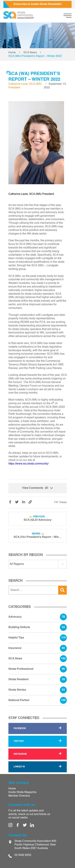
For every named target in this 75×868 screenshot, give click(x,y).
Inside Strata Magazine (22, 792)
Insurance (38, 648)
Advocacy (38, 617)
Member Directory (19, 796)
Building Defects (38, 627)
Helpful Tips (38, 638)
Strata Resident (38, 679)
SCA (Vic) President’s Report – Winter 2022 (38, 537)
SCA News (30, 53)
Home (12, 53)
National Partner (38, 700)
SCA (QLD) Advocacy (38, 520)
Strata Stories (38, 690)
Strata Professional (38, 669)
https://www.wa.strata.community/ (28, 464)
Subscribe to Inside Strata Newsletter (38, 4)
